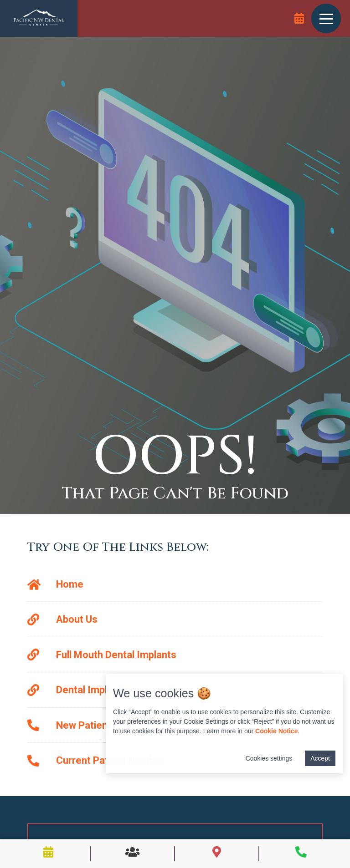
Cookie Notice (276, 731)
